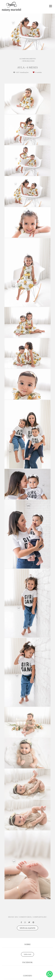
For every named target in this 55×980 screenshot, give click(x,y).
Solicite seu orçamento (28, 928)
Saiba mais (27, 954)
